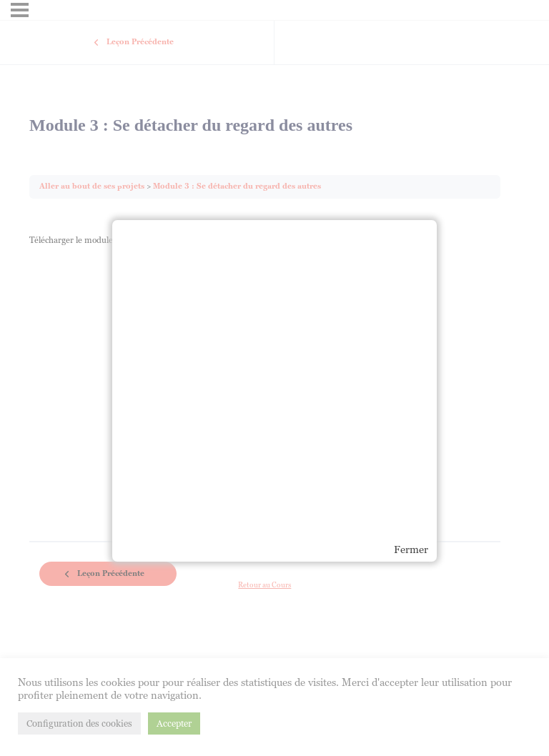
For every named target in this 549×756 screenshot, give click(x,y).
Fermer (411, 550)
